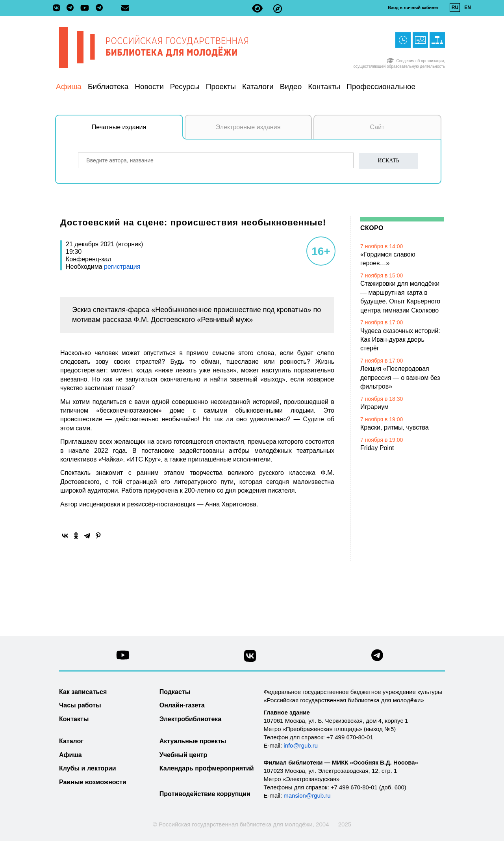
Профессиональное (381, 87)
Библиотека (108, 87)
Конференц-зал (89, 259)
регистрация (121, 267)
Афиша (69, 87)
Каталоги (258, 87)
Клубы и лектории (88, 768)
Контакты (324, 87)
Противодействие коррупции (205, 794)
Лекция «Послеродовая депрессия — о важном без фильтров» (400, 378)
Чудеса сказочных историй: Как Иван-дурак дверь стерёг (400, 340)
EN (468, 7)
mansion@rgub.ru (307, 795)
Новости (149, 87)
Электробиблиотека (190, 719)
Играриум (374, 407)
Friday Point (377, 448)
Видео (291, 87)
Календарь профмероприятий (207, 768)
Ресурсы (185, 87)
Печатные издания (137, 131)
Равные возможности (93, 782)
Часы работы (80, 705)
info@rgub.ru (301, 745)
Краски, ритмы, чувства (395, 427)
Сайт (377, 127)
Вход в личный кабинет (413, 7)
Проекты (221, 87)
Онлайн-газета (182, 705)
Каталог (71, 741)
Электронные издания (248, 127)
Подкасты (175, 692)
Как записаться (83, 692)
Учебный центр (183, 755)
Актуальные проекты (193, 741)
